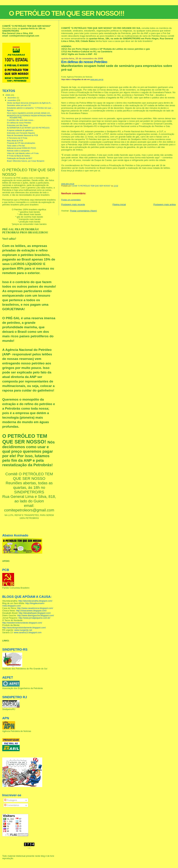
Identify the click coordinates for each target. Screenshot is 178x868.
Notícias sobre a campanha (18, 151)
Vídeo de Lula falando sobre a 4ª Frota (23, 153)
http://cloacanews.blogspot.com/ (31, 611)
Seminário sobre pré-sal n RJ (19, 105)
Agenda (10, 110)
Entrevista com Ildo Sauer (17, 125)
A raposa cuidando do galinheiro (20, 130)
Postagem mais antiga (165, 204)
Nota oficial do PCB (15, 141)
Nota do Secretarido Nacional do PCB (22, 135)
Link (29, 848)
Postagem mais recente (73, 204)
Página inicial (119, 204)
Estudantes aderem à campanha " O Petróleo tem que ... (30, 108)
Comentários (12, 805)
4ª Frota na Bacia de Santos (18, 156)
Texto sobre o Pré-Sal (16, 146)
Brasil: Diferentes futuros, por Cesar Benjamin (26, 161)
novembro (12, 100)
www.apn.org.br (97, 79)
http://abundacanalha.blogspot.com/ (35, 601)
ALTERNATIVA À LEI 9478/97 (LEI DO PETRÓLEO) (28, 128)
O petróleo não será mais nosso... (21, 120)
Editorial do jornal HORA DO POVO (21, 148)
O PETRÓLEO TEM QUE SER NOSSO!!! (67, 13)
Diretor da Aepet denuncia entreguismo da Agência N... (29, 103)
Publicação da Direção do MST (20, 158)
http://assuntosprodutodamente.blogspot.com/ (24, 628)
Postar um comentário (71, 200)
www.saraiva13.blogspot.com (28, 633)
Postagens (11, 800)
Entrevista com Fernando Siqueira (21, 133)
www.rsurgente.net (23, 630)
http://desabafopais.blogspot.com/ (35, 613)
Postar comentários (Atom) (84, 211)
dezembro (12, 98)
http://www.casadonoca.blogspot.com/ (35, 608)
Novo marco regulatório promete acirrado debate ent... (29, 113)
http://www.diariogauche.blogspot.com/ (36, 616)
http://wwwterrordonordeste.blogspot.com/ (22, 623)
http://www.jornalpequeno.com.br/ (34, 618)
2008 (8, 95)
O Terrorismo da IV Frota (17, 138)
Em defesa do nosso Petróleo (19, 123)
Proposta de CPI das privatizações (21, 143)
